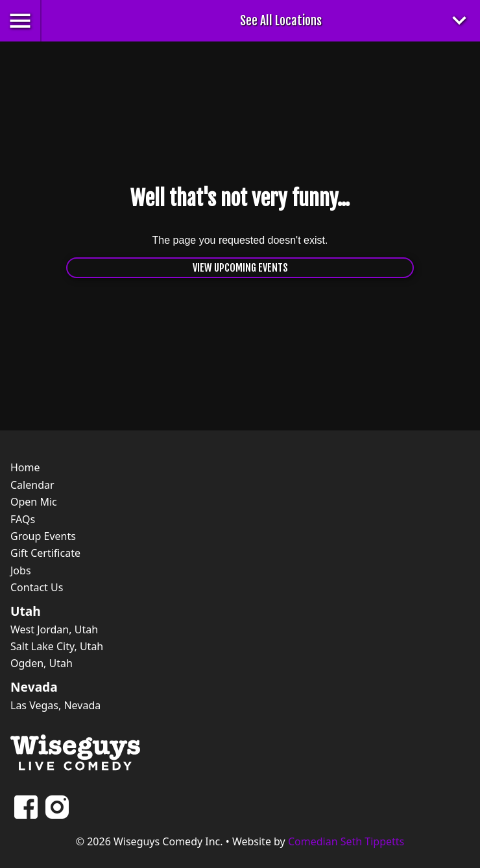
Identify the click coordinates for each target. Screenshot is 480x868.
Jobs (21, 570)
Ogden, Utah (42, 663)
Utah (26, 611)
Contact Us (37, 587)
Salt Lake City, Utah (57, 646)
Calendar (32, 485)
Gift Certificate (45, 553)
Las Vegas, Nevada (55, 705)
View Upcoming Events (240, 268)
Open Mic (34, 502)
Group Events (43, 536)
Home (25, 467)
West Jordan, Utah (54, 629)
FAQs (23, 519)
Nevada (34, 687)
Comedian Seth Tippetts (346, 841)
